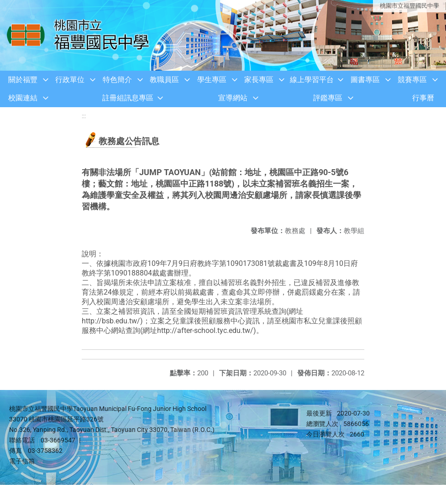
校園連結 (23, 98)
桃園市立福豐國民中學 (409, 6)
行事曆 (423, 98)
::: (84, 116)
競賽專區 (412, 80)
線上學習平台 (312, 80)
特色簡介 (117, 80)
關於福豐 (23, 80)
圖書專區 (365, 80)
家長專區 (259, 80)
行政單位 (70, 80)
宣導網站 (233, 98)
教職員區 (164, 80)
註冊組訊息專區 (128, 98)
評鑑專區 (328, 98)
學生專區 (212, 80)
